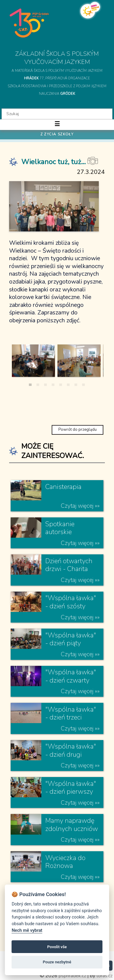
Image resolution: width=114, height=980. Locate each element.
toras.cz (104, 976)
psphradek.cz (72, 976)
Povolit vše (57, 947)
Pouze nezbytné (57, 962)
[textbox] (57, 114)
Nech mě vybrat (27, 930)
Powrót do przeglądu (78, 430)
